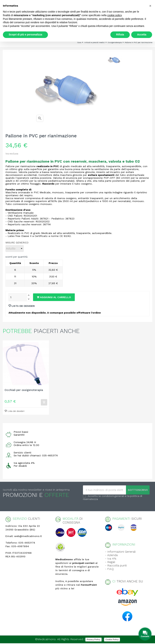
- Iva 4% (111, 559)
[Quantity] (18, 297)
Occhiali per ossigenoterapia (24, 390)
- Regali (110, 563)
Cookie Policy (112, 640)
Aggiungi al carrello (54, 297)
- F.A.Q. (110, 570)
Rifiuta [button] (120, 35)
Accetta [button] (142, 35)
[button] (150, 6)
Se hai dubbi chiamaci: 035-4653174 (36, 456)
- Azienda (111, 556)
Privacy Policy (94, 640)
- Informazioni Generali (120, 552)
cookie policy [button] (114, 15)
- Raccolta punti (116, 566)
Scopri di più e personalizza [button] (25, 35)
